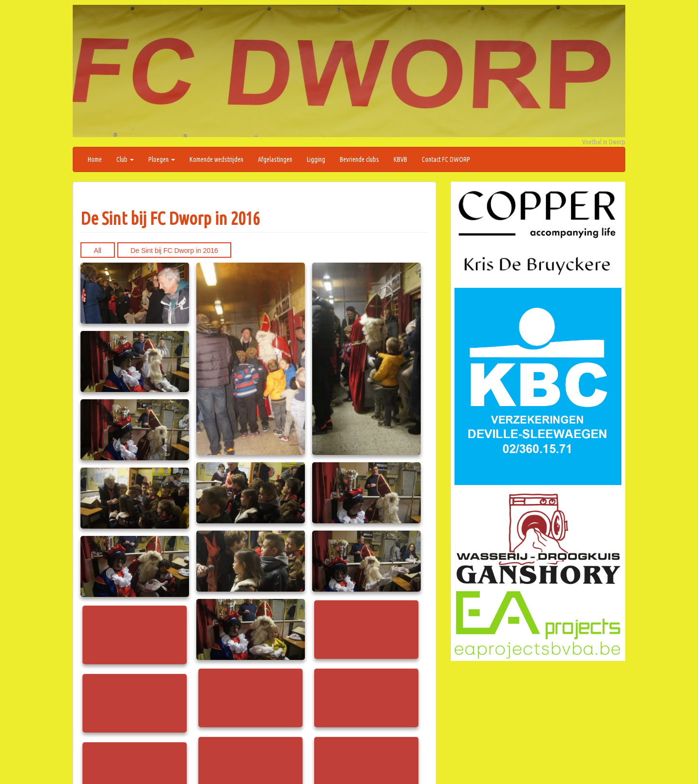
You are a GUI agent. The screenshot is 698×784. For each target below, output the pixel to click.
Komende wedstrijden (216, 159)
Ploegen (162, 159)
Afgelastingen (275, 159)
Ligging (316, 159)
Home (95, 159)
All (98, 251)
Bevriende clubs (359, 159)
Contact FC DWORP (446, 159)
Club (125, 159)
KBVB (400, 159)
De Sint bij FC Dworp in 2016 (170, 218)
